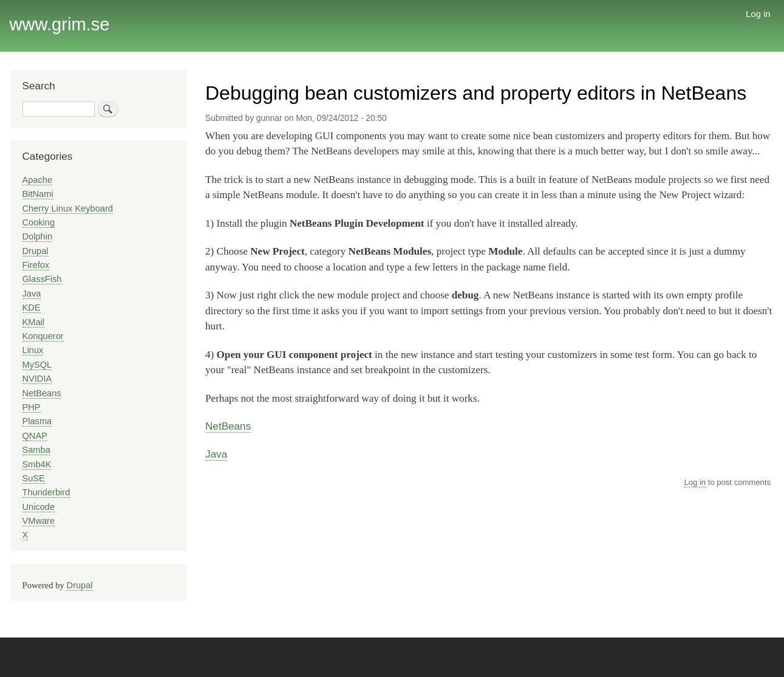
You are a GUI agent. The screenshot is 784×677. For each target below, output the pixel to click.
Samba (36, 450)
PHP (32, 407)
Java (216, 454)
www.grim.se (60, 24)
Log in (758, 14)
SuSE (34, 478)
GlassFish (42, 279)
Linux (33, 350)
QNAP (35, 436)
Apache (38, 180)
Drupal (36, 251)
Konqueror (43, 336)
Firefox (36, 265)
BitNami (38, 194)
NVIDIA (37, 379)
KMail (34, 322)
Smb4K (37, 464)
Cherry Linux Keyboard (68, 208)
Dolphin (38, 236)
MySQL (37, 365)
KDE (32, 308)
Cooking (39, 222)
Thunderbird (46, 492)
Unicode (39, 507)
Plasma (37, 421)
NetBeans (228, 426)
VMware (39, 521)
